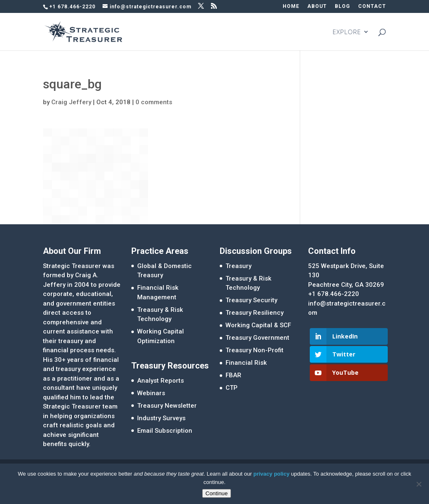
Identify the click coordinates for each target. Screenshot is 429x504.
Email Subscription (165, 431)
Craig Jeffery (71, 102)
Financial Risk (246, 363)
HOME (291, 6)
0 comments (154, 102)
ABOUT (317, 6)
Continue (217, 493)
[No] (419, 484)
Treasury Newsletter (167, 406)
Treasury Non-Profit (255, 350)
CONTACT (372, 6)
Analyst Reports (161, 381)
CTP (232, 388)
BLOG (342, 6)
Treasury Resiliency (255, 313)
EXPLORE (347, 32)
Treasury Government (257, 338)
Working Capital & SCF (258, 325)
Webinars (151, 393)
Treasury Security (251, 300)
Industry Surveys (161, 418)
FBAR (233, 375)
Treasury (238, 266)
